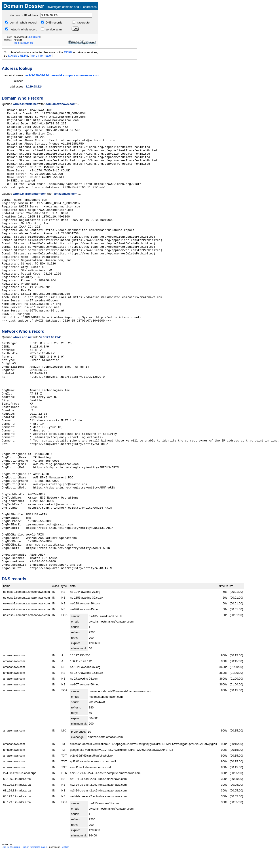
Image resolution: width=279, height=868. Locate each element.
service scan (53, 29)
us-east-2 (56, 75)
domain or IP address (24, 15)
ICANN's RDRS (18, 56)
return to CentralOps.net (35, 847)
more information (42, 56)
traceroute (83, 22)
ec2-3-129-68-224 (37, 75)
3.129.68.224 (33, 37)
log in (17, 43)
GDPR (68, 52)
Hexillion (65, 847)
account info (27, 43)
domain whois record (23, 22)
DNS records (53, 22)
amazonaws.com (88, 75)
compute (69, 75)
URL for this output (11, 847)
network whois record (23, 29)
